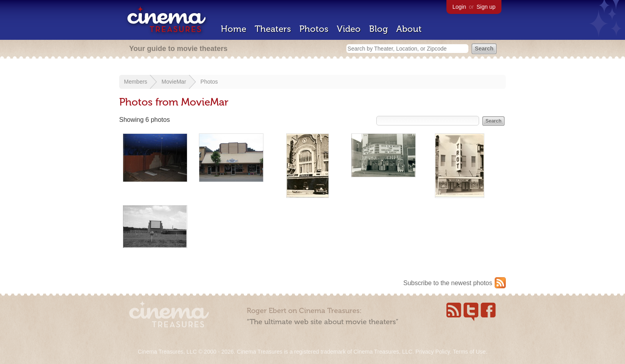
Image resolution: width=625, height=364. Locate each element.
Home (234, 29)
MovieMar (174, 82)
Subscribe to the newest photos (448, 283)
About (409, 29)
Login (459, 7)
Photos (314, 29)
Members (136, 82)
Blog (378, 29)
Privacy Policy (432, 352)
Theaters (273, 29)
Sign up (486, 7)
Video (349, 29)
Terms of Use (469, 352)
